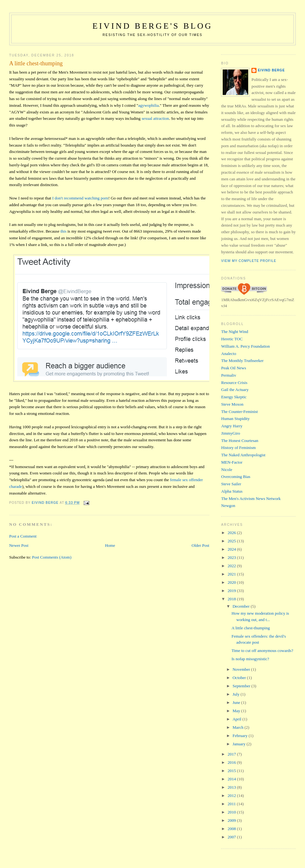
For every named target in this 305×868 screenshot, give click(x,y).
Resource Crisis (234, 383)
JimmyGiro (231, 433)
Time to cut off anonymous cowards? (262, 651)
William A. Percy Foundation (245, 346)
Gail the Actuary (235, 390)
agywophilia (148, 105)
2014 (232, 779)
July (237, 694)
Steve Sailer (231, 484)
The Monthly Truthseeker (242, 361)
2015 (232, 771)
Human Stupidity (235, 419)
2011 (232, 804)
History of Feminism (238, 448)
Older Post (201, 545)
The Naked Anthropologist (243, 455)
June (237, 702)
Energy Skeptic (234, 397)
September (242, 686)
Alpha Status (232, 491)
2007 (232, 837)
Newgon (228, 506)
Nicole (227, 470)
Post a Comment (23, 536)
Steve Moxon (232, 404)
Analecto (229, 354)
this (63, 231)
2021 (232, 574)
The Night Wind (234, 332)
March (238, 727)
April (238, 719)
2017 (232, 754)
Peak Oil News (234, 368)
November (242, 669)
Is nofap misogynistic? (250, 659)
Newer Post (19, 545)
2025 (232, 541)
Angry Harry (232, 426)
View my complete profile (249, 261)
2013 (232, 787)
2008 (232, 829)
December (242, 606)
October (240, 678)
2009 (232, 820)
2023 (232, 557)
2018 (232, 599)
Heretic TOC (232, 339)
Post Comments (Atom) (52, 557)
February (241, 736)
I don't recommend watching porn (80, 198)
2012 (232, 796)
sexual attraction (155, 118)
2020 (232, 582)
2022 (232, 566)
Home (110, 545)
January (240, 744)
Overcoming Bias (236, 477)
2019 (232, 591)
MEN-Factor (232, 462)
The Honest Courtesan (240, 441)
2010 (232, 812)
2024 (232, 549)
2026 (232, 533)
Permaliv (229, 375)
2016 (232, 762)
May (237, 711)
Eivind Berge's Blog (152, 26)
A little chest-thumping (251, 628)
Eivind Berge (271, 70)
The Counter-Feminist (239, 412)
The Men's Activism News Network (251, 499)
